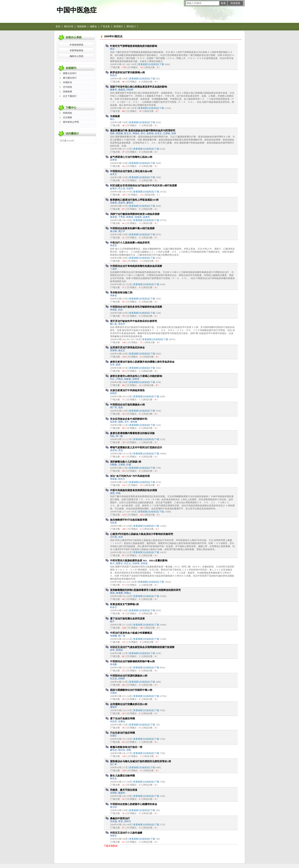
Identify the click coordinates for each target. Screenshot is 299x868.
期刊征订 (131, 26)
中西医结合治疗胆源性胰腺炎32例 (129, 676)
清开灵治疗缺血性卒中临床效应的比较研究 (134, 321)
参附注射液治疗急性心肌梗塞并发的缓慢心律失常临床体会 (142, 362)
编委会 (93, 26)
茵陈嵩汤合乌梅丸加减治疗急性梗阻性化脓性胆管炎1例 (140, 761)
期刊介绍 (69, 26)
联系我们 (118, 26)
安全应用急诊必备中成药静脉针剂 (129, 419)
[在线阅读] (153, 64)
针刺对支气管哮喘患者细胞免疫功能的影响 (134, 46)
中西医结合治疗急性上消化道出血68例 (131, 171)
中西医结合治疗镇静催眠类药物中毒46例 (132, 661)
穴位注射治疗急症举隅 (122, 733)
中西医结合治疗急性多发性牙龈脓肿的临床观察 (136, 307)
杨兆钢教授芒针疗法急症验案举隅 (129, 520)
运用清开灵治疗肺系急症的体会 (127, 347)
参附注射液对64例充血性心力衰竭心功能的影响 (136, 376)
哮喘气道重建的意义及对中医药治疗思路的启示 (136, 447)
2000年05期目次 (113, 36)
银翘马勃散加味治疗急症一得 (126, 747)
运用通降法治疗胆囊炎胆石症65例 (129, 704)
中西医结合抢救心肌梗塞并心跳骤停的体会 (134, 804)
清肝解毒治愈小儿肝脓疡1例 (126, 462)
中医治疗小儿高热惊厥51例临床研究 (130, 243)
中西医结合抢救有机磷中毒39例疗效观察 (132, 228)
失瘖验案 (115, 116)
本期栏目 (68, 82)
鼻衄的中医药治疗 (120, 818)
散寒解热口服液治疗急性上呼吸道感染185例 (134, 200)
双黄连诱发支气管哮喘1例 (124, 604)
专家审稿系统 (76, 50)
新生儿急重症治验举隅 (122, 776)
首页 (58, 26)
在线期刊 (71, 68)
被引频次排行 (70, 78)
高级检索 (68, 92)
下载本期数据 (111, 846)
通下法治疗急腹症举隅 (122, 718)
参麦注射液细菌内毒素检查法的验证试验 (132, 433)
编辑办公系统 (76, 56)
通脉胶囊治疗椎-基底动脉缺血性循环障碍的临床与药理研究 (143, 130)
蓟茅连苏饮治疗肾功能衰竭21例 (127, 72)
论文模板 (68, 117)
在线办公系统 (74, 37)
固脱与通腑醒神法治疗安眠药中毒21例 (131, 690)
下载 (162, 64)
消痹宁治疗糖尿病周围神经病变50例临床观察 (135, 214)
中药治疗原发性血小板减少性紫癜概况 (131, 633)
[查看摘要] (143, 64)
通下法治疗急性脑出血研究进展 (127, 619)
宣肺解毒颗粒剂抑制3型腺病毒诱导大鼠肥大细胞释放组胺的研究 (145, 590)
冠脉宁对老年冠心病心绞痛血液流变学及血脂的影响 (139, 87)
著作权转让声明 (71, 122)
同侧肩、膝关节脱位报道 (124, 790)
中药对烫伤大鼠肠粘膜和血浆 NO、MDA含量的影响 (139, 560)
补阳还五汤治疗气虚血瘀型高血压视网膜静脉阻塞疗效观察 (142, 647)
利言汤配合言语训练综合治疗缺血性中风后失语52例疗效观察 (143, 185)
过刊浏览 (68, 87)
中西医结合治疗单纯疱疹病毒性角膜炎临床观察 (136, 266)
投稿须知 (68, 113)
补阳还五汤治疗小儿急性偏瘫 (126, 833)
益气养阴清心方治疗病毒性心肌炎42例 (131, 157)
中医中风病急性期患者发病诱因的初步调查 (134, 490)
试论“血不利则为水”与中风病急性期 (130, 476)
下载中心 (71, 108)
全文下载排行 (70, 96)
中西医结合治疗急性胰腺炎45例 (127, 405)
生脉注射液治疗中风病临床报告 (127, 390)
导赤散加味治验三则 (121, 292)
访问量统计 (72, 134)
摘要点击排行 (70, 73)
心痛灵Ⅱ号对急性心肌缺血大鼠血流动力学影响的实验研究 (142, 534)
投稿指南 (82, 26)
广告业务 (105, 26)
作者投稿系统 (76, 45)
